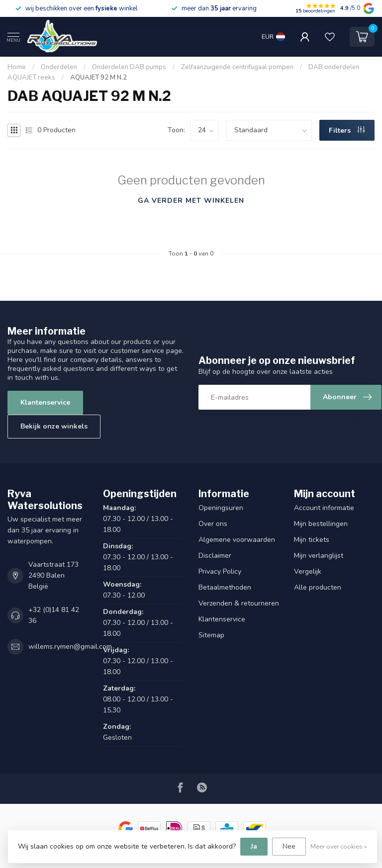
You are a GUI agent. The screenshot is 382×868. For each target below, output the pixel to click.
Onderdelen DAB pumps (129, 67)
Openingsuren (221, 508)
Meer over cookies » (339, 846)
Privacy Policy (220, 571)
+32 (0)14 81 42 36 (54, 615)
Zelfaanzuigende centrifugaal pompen (237, 67)
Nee (289, 846)
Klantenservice (45, 402)
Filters (347, 130)
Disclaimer (215, 556)
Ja (254, 846)
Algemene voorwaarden (237, 540)
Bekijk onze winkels (54, 426)
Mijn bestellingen (321, 524)
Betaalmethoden (225, 587)
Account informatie (324, 508)
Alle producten (318, 587)
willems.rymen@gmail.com (70, 647)
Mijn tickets (312, 540)
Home (17, 67)
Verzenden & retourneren (239, 603)
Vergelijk (308, 571)
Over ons (213, 524)
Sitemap (211, 635)
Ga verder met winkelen (191, 201)
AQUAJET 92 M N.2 (98, 78)
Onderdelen (59, 67)
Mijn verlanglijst (319, 556)
